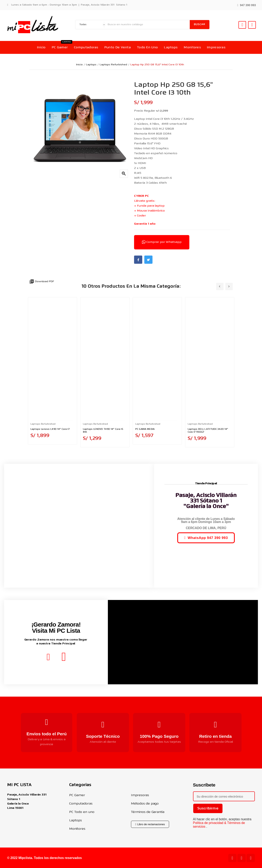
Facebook (138, 260)
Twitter (148, 260)
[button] (247, 5)
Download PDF (42, 282)
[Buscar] (148, 25)
